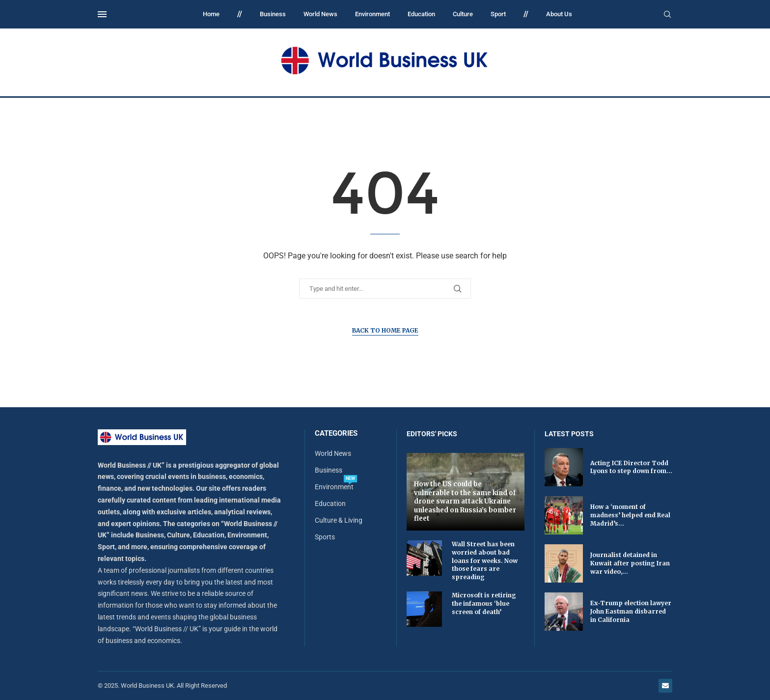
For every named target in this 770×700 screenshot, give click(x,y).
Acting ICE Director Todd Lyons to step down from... (631, 467)
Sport (498, 14)
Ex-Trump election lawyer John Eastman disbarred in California (631, 611)
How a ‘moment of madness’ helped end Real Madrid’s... (630, 515)
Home (211, 14)
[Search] (667, 15)
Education (421, 14)
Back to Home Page (385, 330)
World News (320, 14)
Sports (325, 537)
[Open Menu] (102, 14)
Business (273, 14)
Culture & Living (339, 520)
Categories (336, 434)
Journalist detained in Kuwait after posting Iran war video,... (630, 563)
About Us (559, 14)
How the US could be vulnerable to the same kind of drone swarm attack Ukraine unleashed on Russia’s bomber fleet (465, 501)
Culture (463, 14)
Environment (372, 14)
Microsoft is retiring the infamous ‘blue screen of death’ (484, 603)
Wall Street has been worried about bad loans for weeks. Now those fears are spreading (485, 560)
